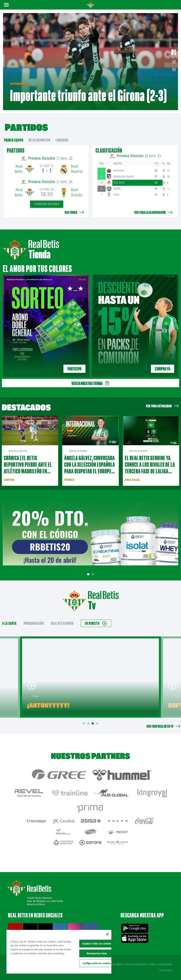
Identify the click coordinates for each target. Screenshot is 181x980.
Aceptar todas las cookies (97, 944)
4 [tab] (98, 724)
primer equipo (14, 140)
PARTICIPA (74, 369)
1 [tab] (89, 574)
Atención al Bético (36, 904)
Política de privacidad (136, 964)
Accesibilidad (166, 964)
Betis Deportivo (40, 140)
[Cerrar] (107, 934)
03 (174, 69)
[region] (59, 952)
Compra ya (163, 369)
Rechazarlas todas (97, 953)
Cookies (153, 964)
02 (174, 62)
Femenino (62, 140)
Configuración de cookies (97, 963)
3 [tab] (93, 724)
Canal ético (167, 970)
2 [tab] (93, 574)
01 (174, 52)
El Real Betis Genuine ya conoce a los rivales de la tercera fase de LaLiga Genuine (150, 468)
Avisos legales (116, 964)
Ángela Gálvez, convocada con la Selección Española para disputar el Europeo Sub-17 (90, 468)
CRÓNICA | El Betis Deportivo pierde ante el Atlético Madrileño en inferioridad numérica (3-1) (29, 471)
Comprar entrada (47, 204)
